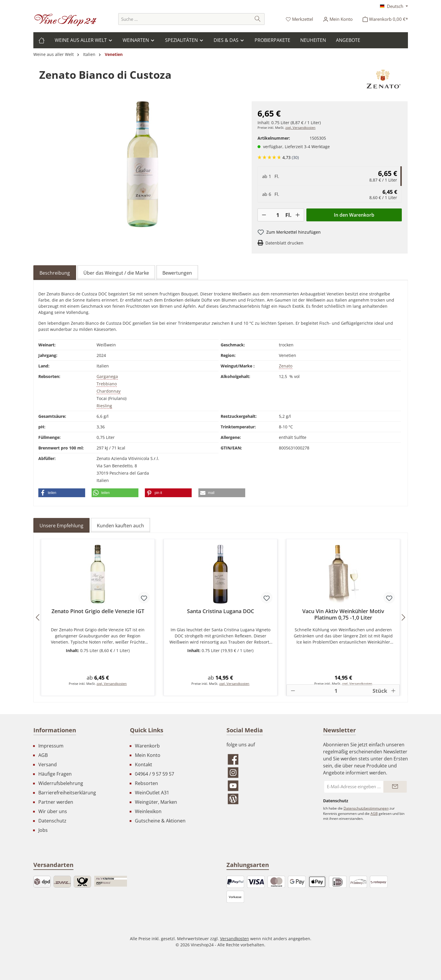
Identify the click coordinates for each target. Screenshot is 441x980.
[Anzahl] (278, 215)
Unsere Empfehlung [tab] (61, 526)
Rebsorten (146, 783)
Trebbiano (107, 384)
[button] (62, 493)
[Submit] (395, 787)
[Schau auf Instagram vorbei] (269, 773)
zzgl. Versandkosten (300, 128)
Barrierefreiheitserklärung (67, 793)
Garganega (107, 376)
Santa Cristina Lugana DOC (221, 611)
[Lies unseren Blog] (269, 799)
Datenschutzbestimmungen (366, 808)
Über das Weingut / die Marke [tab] (116, 273)
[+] (298, 215)
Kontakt (144, 764)
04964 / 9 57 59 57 (155, 774)
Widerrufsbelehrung (61, 783)
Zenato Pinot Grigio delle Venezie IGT (98, 611)
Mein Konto (148, 755)
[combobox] (185, 19)
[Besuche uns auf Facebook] (269, 759)
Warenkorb (147, 746)
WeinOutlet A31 (152, 793)
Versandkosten (235, 939)
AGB (43, 755)
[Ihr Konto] (338, 19)
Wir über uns (53, 811)
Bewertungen (177, 273)
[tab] (55, 273)
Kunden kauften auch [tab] (120, 526)
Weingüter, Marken (156, 802)
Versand (48, 764)
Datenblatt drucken (284, 243)
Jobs (43, 830)
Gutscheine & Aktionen (160, 821)
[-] (264, 215)
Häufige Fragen (55, 774)
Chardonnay (109, 391)
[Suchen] (258, 19)
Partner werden (56, 802)
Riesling (104, 406)
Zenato (286, 366)
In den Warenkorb (354, 215)
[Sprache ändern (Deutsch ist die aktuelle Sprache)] (394, 6)
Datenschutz (52, 821)
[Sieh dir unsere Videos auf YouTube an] (269, 786)
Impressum (51, 746)
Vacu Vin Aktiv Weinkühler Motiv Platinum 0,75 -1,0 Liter (343, 614)
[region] (143, 164)
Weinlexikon (148, 811)
